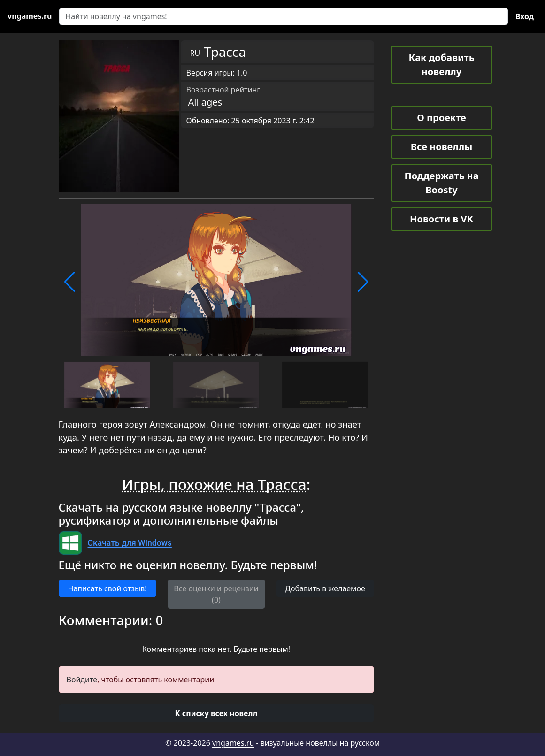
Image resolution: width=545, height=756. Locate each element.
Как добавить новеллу (442, 65)
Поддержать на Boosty (441, 183)
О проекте (441, 118)
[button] (70, 282)
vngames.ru (233, 743)
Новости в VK (441, 219)
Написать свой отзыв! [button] (107, 588)
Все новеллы (442, 147)
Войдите (82, 680)
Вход (525, 16)
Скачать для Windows (130, 543)
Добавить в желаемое (325, 588)
